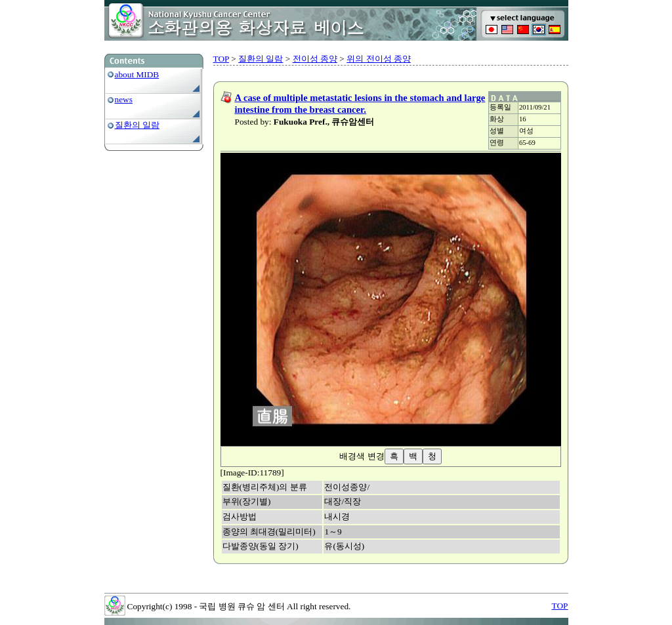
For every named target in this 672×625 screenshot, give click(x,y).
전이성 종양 (315, 59)
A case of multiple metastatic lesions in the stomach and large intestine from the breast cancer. (360, 104)
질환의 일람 (137, 125)
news (124, 99)
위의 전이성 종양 (379, 59)
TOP (221, 59)
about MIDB (137, 74)
